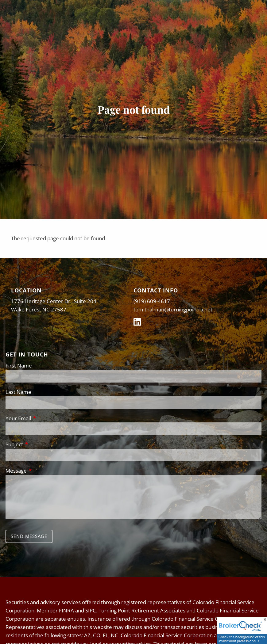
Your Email (44, 418)
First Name (19, 366)
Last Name (18, 392)
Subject (40, 444)
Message (41, 471)
